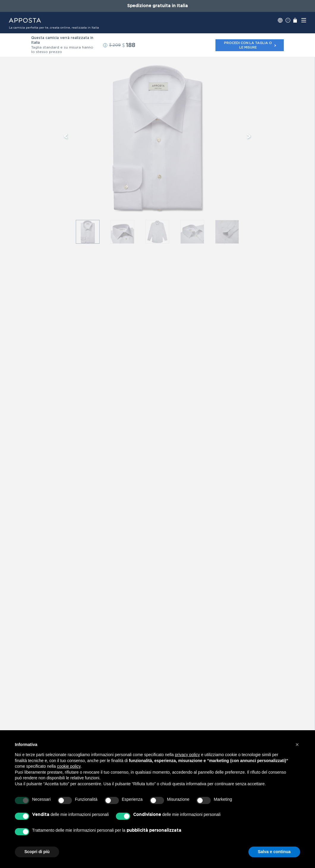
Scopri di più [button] (37, 852)
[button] (105, 45)
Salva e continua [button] (274, 852)
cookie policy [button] (69, 766)
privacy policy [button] (188, 755)
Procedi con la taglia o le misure (250, 45)
